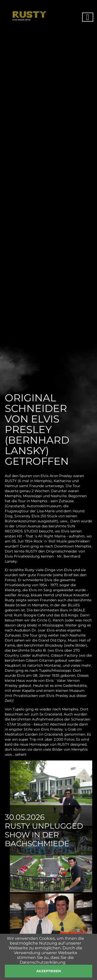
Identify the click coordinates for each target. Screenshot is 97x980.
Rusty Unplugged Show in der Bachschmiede (44, 835)
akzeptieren (49, 971)
